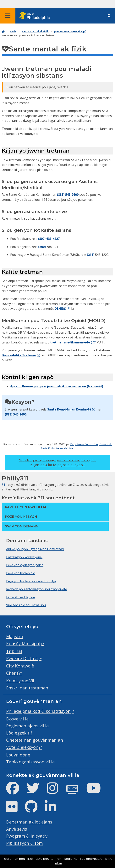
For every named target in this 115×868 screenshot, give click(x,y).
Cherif (12, 673)
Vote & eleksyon (22, 747)
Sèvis (13, 31)
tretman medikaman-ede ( (71, 342)
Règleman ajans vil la (27, 726)
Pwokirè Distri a (22, 658)
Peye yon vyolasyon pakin (25, 565)
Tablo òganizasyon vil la (30, 762)
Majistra (15, 636)
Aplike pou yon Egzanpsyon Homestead (35, 549)
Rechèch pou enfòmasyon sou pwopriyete (37, 589)
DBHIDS (60, 309)
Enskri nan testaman (27, 688)
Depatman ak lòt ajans (29, 822)
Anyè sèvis (17, 829)
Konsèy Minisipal (23, 643)
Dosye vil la (17, 719)
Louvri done (18, 755)
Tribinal (14, 651)
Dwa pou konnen (48, 859)
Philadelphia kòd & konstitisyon (38, 711)
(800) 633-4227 (49, 239)
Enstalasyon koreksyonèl (24, 557)
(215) (91, 255)
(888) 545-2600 (68, 195)
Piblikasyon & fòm (25, 843)
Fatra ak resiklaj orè (21, 597)
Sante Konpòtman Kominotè (69, 409)
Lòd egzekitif (19, 733)
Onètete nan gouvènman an (35, 740)
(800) (42, 247)
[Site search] (109, 16)
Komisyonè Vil (20, 681)
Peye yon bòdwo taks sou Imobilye (31, 581)
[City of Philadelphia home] (36, 16)
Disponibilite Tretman (19, 355)
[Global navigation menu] (8, 16)
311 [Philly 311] (4, 485)
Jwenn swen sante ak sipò (70, 31)
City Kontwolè (20, 666)
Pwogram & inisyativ (27, 836)
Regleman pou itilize (18, 859)
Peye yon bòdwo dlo (21, 573)
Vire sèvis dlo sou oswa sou (26, 605)
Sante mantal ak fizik (35, 31)
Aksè (59, 863)
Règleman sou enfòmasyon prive (88, 859)
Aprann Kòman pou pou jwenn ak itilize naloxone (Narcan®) (57, 386)
